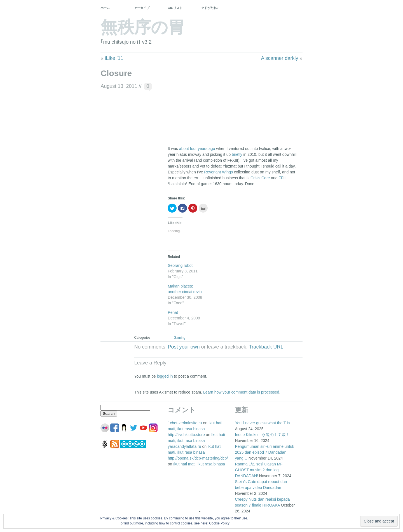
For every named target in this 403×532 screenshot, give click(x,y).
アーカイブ (142, 8)
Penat (173, 312)
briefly (237, 154)
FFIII (283, 178)
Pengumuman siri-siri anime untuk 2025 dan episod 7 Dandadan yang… (264, 452)
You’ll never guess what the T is (262, 423)
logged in (165, 376)
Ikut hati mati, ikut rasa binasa (199, 464)
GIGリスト (175, 8)
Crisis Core (260, 178)
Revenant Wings (218, 172)
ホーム (105, 8)
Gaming (180, 338)
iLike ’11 (114, 58)
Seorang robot (180, 265)
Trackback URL (266, 347)
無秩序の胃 (143, 27)
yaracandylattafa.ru (184, 446)
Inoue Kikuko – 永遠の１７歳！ (262, 435)
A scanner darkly (280, 58)
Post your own (184, 347)
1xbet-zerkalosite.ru (185, 423)
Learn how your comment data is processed (241, 392)
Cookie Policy (219, 523)
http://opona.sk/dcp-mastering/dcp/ (198, 458)
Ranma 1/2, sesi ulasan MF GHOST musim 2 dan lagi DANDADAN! (259, 470)
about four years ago (197, 149)
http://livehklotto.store (186, 435)
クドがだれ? (210, 8)
